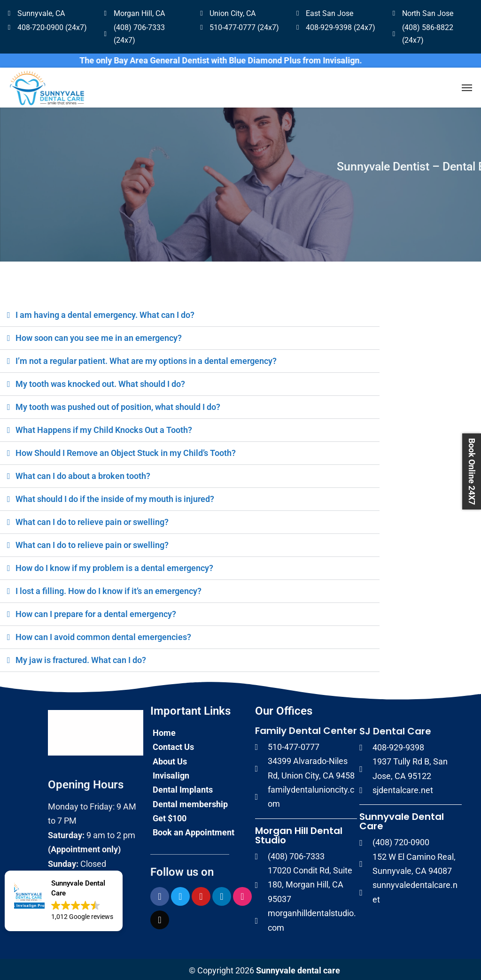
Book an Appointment (194, 830)
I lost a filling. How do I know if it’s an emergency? (109, 589)
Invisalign (171, 773)
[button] (64, 901)
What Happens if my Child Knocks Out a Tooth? (104, 428)
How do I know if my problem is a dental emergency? (114, 566)
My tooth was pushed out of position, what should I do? (118, 405)
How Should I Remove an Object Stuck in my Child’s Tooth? (126, 451)
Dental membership (190, 802)
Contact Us (173, 745)
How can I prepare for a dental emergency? (96, 612)
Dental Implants (183, 787)
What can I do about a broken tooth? (83, 474)
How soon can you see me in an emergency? (99, 336)
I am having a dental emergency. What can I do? (105, 313)
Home (164, 730)
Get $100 (170, 816)
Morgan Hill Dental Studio (299, 833)
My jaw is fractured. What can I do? (81, 658)
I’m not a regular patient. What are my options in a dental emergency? (146, 359)
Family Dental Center (306, 728)
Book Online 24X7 (472, 471)
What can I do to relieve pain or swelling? (92, 520)
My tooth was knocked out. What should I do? (100, 382)
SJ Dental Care (395, 729)
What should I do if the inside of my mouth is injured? (115, 497)
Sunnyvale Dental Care (402, 819)
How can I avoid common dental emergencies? (103, 635)
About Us (170, 759)
